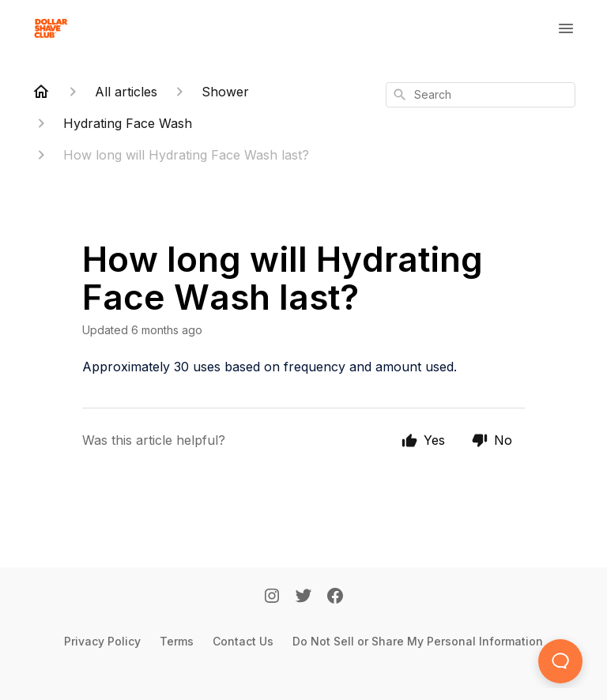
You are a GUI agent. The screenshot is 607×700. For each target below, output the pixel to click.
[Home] (41, 92)
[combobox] (481, 95)
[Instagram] (272, 597)
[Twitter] (303, 597)
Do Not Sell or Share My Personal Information (418, 641)
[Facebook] (335, 597)
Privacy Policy (102, 641)
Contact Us (243, 641)
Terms (177, 641)
